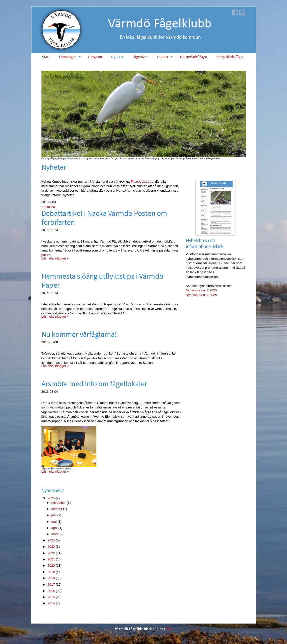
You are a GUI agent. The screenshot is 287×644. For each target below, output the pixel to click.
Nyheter (117, 57)
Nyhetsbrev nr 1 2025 (201, 295)
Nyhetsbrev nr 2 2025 (201, 290)
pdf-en (46, 255)
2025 (51, 498)
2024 (51, 540)
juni (54, 515)
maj (54, 522)
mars (55, 534)
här (169, 629)
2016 (51, 591)
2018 (51, 578)
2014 (51, 603)
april (55, 528)
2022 (51, 553)
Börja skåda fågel (230, 57)
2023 (51, 547)
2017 (51, 584)
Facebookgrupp (142, 182)
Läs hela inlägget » (55, 258)
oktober (57, 509)
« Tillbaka (48, 207)
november (59, 503)
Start (46, 57)
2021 (51, 559)
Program (95, 57)
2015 (51, 597)
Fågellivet (140, 57)
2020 (51, 566)
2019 (51, 572)
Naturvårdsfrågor (194, 57)
